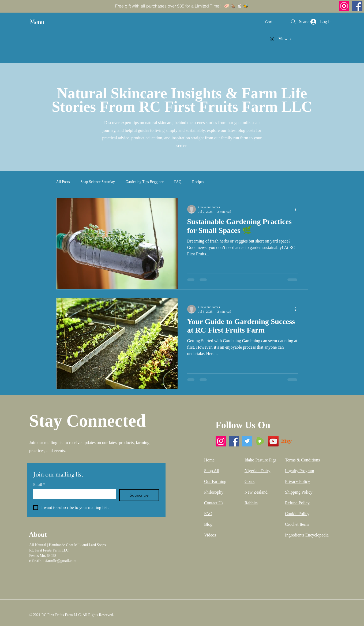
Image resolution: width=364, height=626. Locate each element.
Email (39, 485)
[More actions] (297, 209)
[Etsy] (286, 441)
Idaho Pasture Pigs (260, 460)
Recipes (198, 182)
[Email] (73, 494)
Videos (210, 535)
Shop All (212, 471)
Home (209, 460)
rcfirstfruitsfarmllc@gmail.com (53, 561)
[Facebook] (357, 6)
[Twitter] (247, 441)
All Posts (63, 182)
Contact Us (214, 503)
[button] (42, 22)
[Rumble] (260, 441)
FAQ (178, 182)
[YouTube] (273, 441)
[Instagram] (344, 6)
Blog (208, 524)
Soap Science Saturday (97, 182)
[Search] (300, 22)
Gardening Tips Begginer (145, 182)
